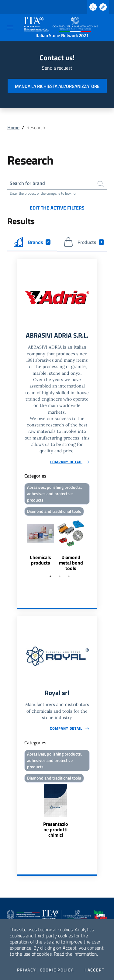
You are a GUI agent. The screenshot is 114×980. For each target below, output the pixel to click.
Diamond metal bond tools (71, 563)
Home (13, 127)
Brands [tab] (32, 242)
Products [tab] (84, 242)
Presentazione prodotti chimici (56, 829)
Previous (20, 544)
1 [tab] (50, 576)
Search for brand (27, 183)
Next (94, 544)
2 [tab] (60, 576)
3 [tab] (69, 576)
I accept (94, 970)
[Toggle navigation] (10, 27)
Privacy (27, 970)
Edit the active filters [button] (57, 208)
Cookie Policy (57, 970)
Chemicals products (40, 560)
